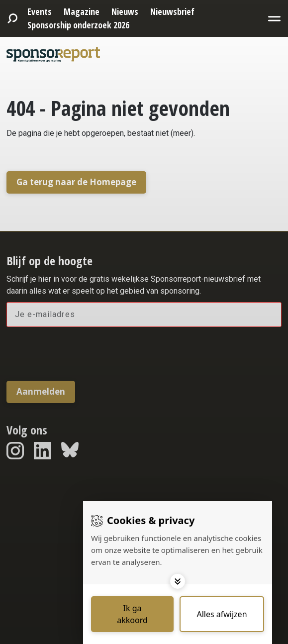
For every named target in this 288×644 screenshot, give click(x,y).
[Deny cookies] (222, 614)
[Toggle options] (178, 581)
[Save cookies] (132, 614)
